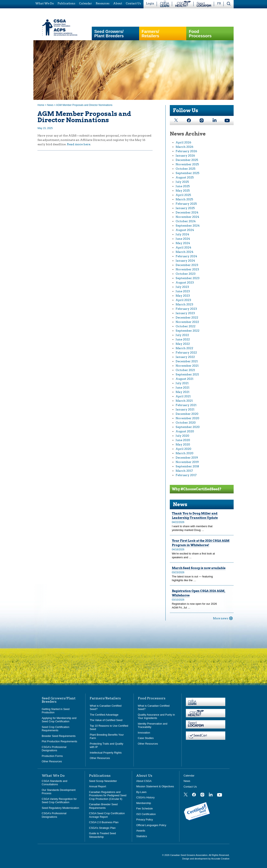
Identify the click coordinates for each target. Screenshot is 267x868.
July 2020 (182, 436)
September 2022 (188, 331)
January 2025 (185, 208)
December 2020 (187, 414)
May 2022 (183, 344)
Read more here (79, 144)
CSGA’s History (145, 797)
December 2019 (187, 458)
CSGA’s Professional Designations (54, 749)
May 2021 (183, 392)
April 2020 (183, 449)
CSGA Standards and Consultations (54, 783)
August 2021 (185, 379)
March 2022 (184, 348)
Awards (141, 831)
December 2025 (187, 160)
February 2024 (186, 256)
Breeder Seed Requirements (59, 736)
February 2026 (186, 151)
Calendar (189, 776)
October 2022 (186, 326)
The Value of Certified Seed (106, 720)
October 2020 (186, 423)
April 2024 (183, 247)
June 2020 (183, 440)
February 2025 (186, 204)
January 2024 (185, 261)
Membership (144, 803)
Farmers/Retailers (151, 34)
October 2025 (186, 169)
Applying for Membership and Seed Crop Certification (59, 720)
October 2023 (186, 274)
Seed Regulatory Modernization (60, 808)
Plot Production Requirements (59, 741)
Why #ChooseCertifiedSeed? (197, 489)
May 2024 (183, 243)
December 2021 (187, 361)
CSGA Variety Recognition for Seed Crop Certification (59, 801)
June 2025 (183, 186)
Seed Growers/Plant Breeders (109, 34)
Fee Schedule (144, 808)
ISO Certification (146, 814)
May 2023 (183, 296)
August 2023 (185, 282)
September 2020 (188, 427)
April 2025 (183, 195)
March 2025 (184, 199)
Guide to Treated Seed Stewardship (103, 835)
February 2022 (186, 352)
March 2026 (185, 147)
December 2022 (187, 317)
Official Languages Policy (151, 825)
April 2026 (183, 142)
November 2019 (187, 462)
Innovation (144, 733)
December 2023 (187, 265)
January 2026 (185, 156)
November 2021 (187, 366)
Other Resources (52, 761)
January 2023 (185, 313)
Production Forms (52, 756)
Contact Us (190, 787)
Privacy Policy (145, 820)
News (50, 105)
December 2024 (187, 212)
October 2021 (185, 370)
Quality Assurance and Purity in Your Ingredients (156, 716)
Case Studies (146, 738)
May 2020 (183, 444)
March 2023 (184, 304)
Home (41, 105)
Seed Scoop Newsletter (103, 781)
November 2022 (187, 322)
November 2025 (187, 164)
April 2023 (183, 300)
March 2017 (184, 471)
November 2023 (187, 269)
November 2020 (187, 418)
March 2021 (184, 401)
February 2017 (186, 475)
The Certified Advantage (104, 715)
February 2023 (186, 309)
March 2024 (185, 252)
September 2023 (188, 278)
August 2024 (185, 230)
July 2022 (182, 335)
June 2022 (183, 339)
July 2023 (182, 287)
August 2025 (185, 177)
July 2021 (182, 383)
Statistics (142, 836)
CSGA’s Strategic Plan (102, 828)
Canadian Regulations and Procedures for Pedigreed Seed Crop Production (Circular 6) (108, 795)
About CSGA (144, 781)
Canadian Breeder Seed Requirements (103, 806)
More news (221, 618)
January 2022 (185, 357)
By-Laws (141, 792)
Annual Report (98, 786)
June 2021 (183, 388)
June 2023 (183, 291)
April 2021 (183, 396)
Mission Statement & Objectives (155, 786)
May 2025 (183, 191)
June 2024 (183, 239)
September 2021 (187, 374)
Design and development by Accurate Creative (206, 859)
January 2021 (185, 409)
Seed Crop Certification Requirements (55, 729)
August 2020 (185, 431)
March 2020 (185, 453)
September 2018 (187, 466)
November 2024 (187, 217)
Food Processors (200, 34)
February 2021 (186, 405)
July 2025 (182, 182)
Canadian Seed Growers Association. (190, 855)
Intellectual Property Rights (106, 753)
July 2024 (182, 234)
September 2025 (188, 173)
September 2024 (188, 226)
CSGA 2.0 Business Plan (104, 822)
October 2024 (186, 221)
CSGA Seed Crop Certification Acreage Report (107, 815)
